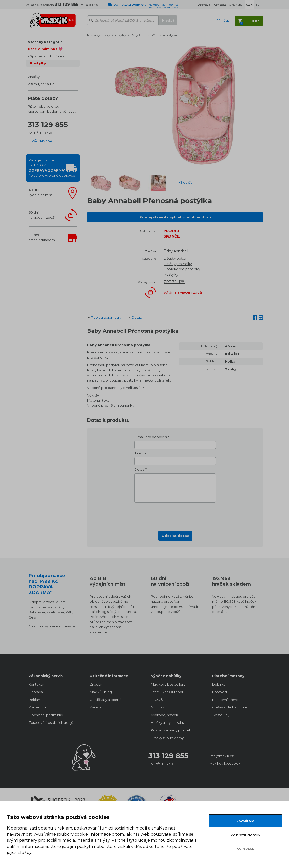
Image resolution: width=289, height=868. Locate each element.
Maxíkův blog (101, 692)
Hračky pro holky (178, 264)
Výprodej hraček (165, 715)
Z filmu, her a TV (41, 84)
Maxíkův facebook (225, 763)
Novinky (157, 707)
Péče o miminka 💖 (45, 49)
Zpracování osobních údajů (51, 722)
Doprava (36, 692)
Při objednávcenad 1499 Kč (52, 168)
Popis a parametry (106, 317)
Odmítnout (246, 849)
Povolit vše (246, 821)
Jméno (140, 453)
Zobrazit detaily (245, 835)
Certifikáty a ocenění (107, 700)
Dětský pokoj (175, 258)
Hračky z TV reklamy (167, 738)
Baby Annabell (176, 251)
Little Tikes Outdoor (167, 692)
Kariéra (96, 707)
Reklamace (38, 700)
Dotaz (137, 317)
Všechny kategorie (45, 42)
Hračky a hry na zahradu (170, 722)
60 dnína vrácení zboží (42, 215)
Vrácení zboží (40, 707)
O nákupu (236, 5)
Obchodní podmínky (46, 715)
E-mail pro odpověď (151, 437)
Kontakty (36, 684)
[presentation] (175, 515)
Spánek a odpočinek (47, 56)
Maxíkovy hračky (99, 35)
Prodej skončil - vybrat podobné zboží (175, 217)
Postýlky (38, 63)
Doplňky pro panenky (182, 269)
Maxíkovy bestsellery (168, 684)
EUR (259, 5)
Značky (34, 77)
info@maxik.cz (40, 140)
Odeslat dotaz (175, 536)
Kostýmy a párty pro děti (171, 730)
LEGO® (157, 700)
